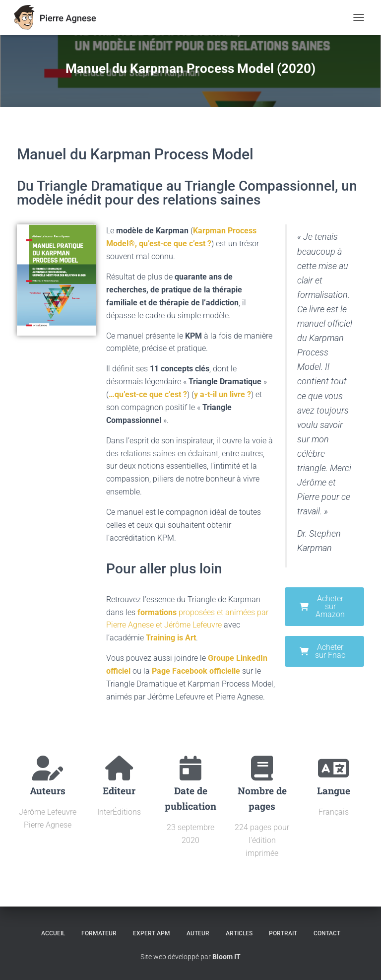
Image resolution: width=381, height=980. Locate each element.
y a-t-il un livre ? (222, 394)
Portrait (283, 933)
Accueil (53, 933)
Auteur (198, 933)
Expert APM (152, 933)
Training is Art (171, 638)
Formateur (99, 933)
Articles (239, 933)
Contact (327, 933)
